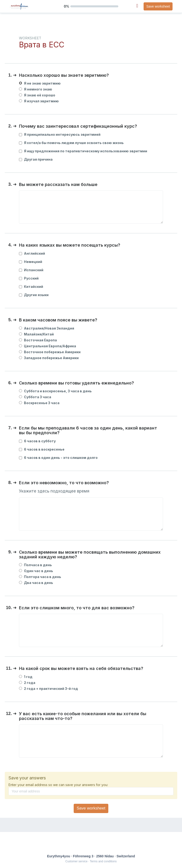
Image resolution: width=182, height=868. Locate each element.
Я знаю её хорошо (37, 95)
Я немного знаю (36, 89)
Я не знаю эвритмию (40, 83)
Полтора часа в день (40, 577)
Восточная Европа (38, 340)
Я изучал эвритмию (39, 101)
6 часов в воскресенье (42, 449)
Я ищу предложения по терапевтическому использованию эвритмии (83, 151)
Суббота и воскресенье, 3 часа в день (55, 391)
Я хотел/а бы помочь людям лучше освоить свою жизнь (71, 143)
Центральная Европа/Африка (48, 346)
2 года (27, 683)
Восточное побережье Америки (50, 352)
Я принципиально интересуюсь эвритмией (60, 134)
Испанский (31, 270)
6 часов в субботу (37, 441)
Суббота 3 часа (35, 397)
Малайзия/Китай (36, 334)
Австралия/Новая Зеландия (47, 328)
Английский (32, 253)
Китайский (31, 287)
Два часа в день (36, 583)
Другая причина (36, 159)
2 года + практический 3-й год (48, 689)
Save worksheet (158, 6)
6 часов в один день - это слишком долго (58, 458)
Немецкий (31, 262)
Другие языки (34, 295)
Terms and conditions (103, 861)
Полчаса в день (35, 565)
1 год (26, 677)
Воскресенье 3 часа (39, 403)
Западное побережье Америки (49, 358)
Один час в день (36, 571)
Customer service (76, 861)
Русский (29, 278)
